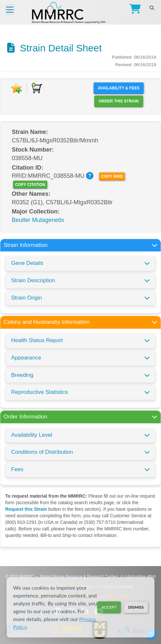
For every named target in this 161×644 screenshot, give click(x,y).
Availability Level (32, 435)
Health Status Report (37, 340)
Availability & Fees (119, 88)
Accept (109, 607)
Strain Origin (27, 298)
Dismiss (136, 607)
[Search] (152, 8)
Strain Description (33, 280)
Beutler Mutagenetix (38, 220)
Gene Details (27, 263)
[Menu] (10, 10)
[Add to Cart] (37, 88)
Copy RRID (112, 176)
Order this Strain (118, 101)
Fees (17, 469)
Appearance (26, 358)
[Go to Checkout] (134, 10)
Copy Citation (30, 185)
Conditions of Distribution (42, 452)
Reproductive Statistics (39, 392)
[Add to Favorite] (16, 88)
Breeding (22, 375)
